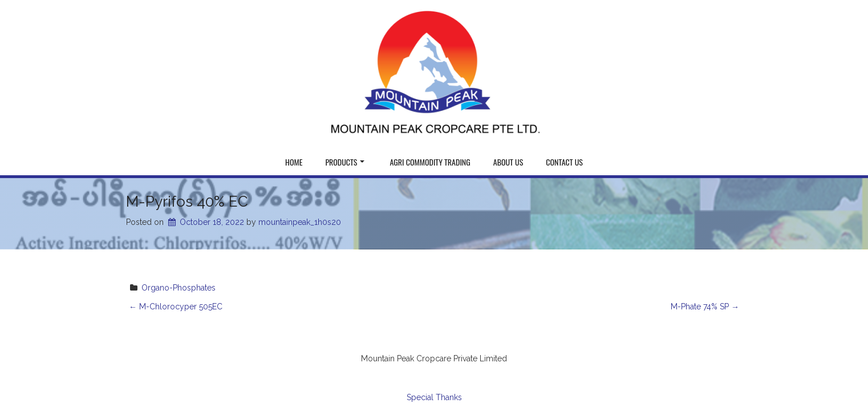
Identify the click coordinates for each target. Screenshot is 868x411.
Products (345, 162)
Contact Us (564, 162)
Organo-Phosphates (179, 288)
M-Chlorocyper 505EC (176, 307)
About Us (508, 162)
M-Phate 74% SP (705, 307)
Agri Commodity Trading (430, 162)
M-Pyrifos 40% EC (187, 202)
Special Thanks (434, 397)
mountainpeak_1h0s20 (300, 222)
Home (294, 162)
